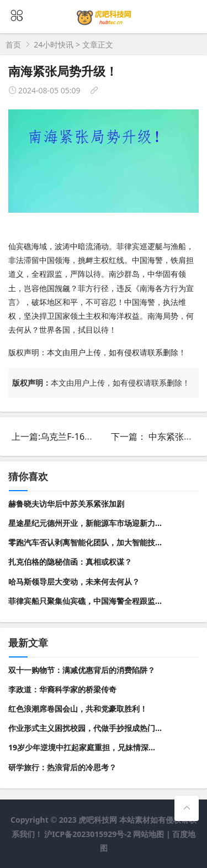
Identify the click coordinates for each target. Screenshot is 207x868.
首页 (13, 44)
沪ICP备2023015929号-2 (89, 834)
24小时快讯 (54, 44)
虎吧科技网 (98, 820)
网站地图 (148, 834)
